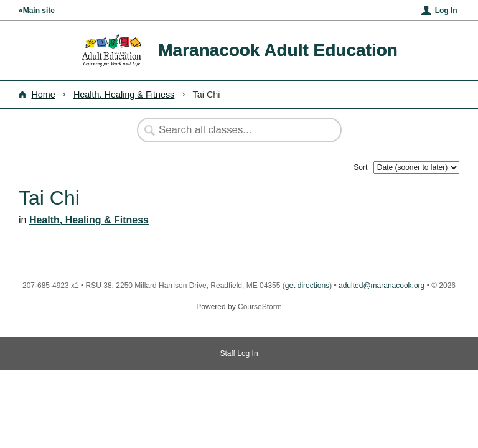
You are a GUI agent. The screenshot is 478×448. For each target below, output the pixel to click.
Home (43, 95)
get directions (307, 286)
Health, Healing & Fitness (124, 95)
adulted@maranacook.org (382, 286)
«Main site (37, 11)
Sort (360, 167)
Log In (446, 11)
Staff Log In (239, 353)
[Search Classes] (233, 130)
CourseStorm (260, 307)
